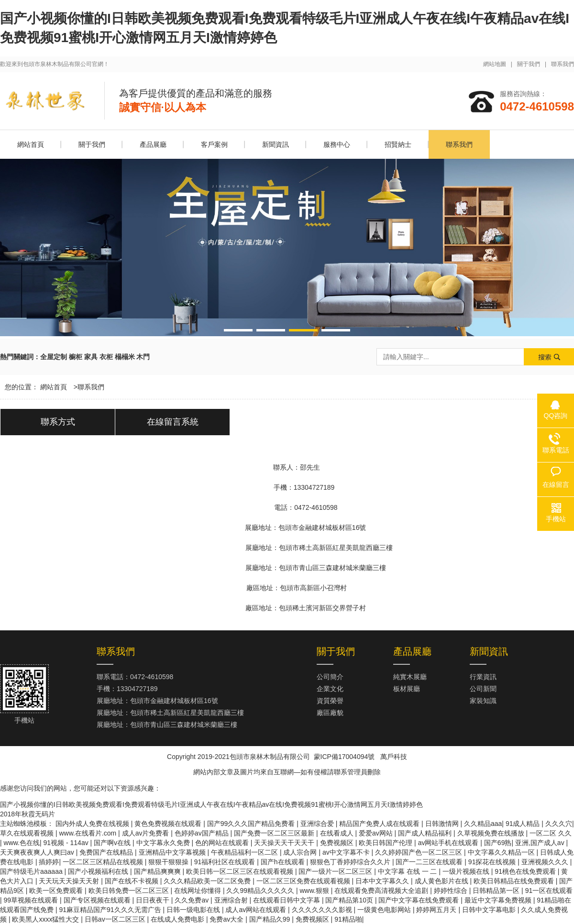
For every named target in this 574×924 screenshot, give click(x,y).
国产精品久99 (270, 919)
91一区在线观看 (549, 891)
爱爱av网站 (377, 833)
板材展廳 (407, 689)
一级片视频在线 (467, 871)
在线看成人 (338, 833)
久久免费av (193, 900)
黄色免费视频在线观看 (169, 824)
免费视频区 (338, 843)
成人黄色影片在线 (442, 881)
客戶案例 (214, 144)
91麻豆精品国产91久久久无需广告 (111, 910)
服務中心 (337, 144)
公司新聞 (483, 689)
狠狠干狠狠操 (169, 862)
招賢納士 (398, 144)
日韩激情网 (443, 824)
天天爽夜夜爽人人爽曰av (38, 852)
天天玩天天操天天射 (70, 881)
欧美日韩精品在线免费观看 (515, 881)
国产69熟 (498, 843)
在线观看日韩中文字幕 (287, 900)
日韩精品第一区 (497, 891)
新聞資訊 (276, 144)
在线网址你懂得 (199, 891)
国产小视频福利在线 (99, 871)
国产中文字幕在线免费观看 (419, 900)
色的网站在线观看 (223, 843)
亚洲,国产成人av (541, 843)
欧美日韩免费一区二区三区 (130, 891)
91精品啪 (348, 919)
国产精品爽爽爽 (158, 871)
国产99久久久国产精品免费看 (252, 824)
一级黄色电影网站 (385, 910)
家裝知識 (483, 701)
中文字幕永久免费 (164, 843)
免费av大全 (227, 919)
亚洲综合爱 (318, 824)
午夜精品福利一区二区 (245, 852)
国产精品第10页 (350, 900)
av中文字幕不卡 (347, 852)
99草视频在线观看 (32, 900)
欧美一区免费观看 (57, 891)
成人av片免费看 (147, 833)
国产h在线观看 (284, 862)
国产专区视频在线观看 (98, 900)
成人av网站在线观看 (257, 910)
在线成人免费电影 (178, 919)
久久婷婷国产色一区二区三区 (419, 852)
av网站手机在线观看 (449, 843)
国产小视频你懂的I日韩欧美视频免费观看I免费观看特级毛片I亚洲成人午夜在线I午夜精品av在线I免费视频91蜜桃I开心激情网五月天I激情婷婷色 (211, 804)
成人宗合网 (301, 852)
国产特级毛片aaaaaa (32, 871)
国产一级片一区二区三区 (336, 871)
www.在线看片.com (88, 833)
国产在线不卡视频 (132, 881)
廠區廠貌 (330, 713)
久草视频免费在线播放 (492, 833)
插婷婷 (49, 862)
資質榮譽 (330, 701)
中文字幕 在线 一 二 (408, 871)
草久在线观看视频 (28, 833)
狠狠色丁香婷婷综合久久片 (351, 862)
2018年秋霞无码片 (28, 814)
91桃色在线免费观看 (526, 871)
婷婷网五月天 (437, 910)
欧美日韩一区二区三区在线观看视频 (241, 871)
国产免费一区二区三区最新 (275, 833)
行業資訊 (483, 677)
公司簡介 (330, 677)
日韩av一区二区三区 (116, 919)
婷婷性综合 (452, 891)
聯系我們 (563, 64)
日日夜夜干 (154, 900)
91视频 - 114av (67, 843)
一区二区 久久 (551, 833)
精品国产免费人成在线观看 (380, 824)
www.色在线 (22, 843)
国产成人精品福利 (426, 833)
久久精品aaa (483, 824)
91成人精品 (524, 824)
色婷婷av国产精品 (203, 833)
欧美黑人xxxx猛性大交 (46, 919)
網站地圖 (495, 64)
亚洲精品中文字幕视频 (173, 852)
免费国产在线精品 (107, 852)
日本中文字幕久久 (383, 881)
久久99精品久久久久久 (261, 891)
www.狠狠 (315, 891)
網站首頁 (31, 144)
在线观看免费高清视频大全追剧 (382, 891)
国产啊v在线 (113, 843)
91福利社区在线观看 (226, 862)
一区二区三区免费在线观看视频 (304, 881)
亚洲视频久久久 (546, 862)
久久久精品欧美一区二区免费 (208, 881)
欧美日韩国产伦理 (386, 843)
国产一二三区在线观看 (430, 862)
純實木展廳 (410, 677)
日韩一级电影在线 (194, 910)
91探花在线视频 (493, 862)
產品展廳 (153, 144)
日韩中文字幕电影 (490, 910)
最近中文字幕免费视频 (499, 900)
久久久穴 (559, 824)
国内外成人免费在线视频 (93, 824)
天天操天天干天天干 (285, 843)
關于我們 (529, 64)
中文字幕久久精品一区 (502, 852)
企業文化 (330, 689)
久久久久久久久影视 (323, 910)
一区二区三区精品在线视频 (104, 862)
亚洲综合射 (232, 900)
